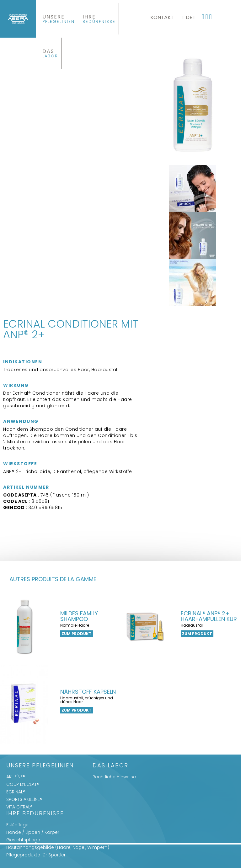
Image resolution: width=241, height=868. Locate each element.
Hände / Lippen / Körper (33, 832)
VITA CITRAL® (19, 807)
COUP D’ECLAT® (23, 784)
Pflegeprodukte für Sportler (36, 855)
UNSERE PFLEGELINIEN (40, 766)
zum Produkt (77, 634)
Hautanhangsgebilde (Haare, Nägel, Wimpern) (58, 847)
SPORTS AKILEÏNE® (24, 799)
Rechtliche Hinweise (114, 777)
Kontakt (162, 17)
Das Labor (110, 766)
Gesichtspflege (23, 840)
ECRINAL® (16, 792)
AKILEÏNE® (16, 777)
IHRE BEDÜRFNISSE (35, 814)
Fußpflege (17, 825)
